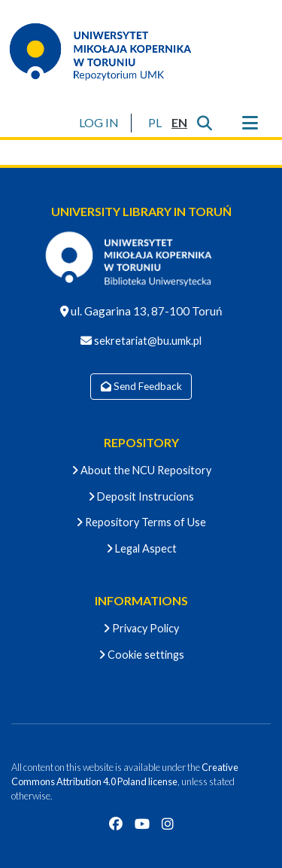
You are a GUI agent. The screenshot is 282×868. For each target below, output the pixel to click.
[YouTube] (142, 824)
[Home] (110, 51)
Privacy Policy (141, 628)
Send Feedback (141, 386)
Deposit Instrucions (141, 496)
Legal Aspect (141, 548)
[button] (155, 123)
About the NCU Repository (141, 470)
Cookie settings (141, 655)
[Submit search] (204, 123)
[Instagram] (168, 824)
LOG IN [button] (100, 122)
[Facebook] (116, 824)
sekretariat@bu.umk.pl (147, 341)
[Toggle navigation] (250, 123)
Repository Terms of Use (141, 522)
